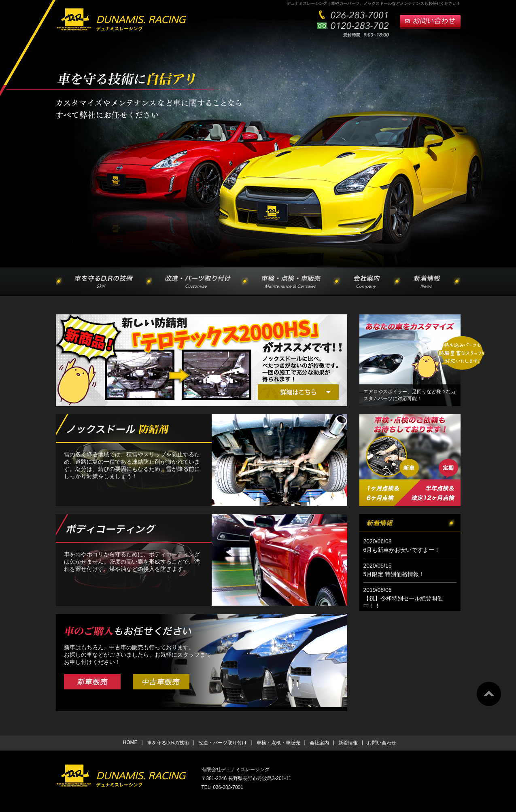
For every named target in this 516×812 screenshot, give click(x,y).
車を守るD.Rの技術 (168, 743)
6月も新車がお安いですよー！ (402, 550)
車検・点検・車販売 (278, 743)
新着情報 (348, 743)
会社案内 (319, 743)
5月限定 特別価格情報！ (394, 574)
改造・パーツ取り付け (223, 743)
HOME (130, 742)
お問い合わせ (382, 743)
